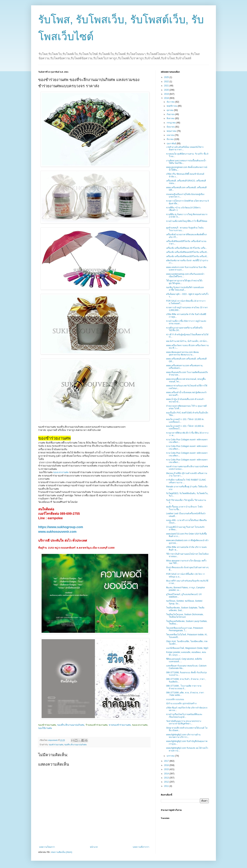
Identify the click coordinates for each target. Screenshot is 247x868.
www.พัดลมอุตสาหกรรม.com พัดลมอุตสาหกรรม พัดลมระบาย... (182, 353)
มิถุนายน (171, 127)
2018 (167, 98)
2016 (167, 765)
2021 (167, 86)
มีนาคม (170, 139)
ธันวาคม (171, 102)
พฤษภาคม (172, 131)
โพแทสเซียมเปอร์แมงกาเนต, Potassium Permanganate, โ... (185, 629)
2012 (167, 782)
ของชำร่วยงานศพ (56, 745)
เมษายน (171, 135)
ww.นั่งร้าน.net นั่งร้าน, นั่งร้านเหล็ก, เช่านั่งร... (187, 341)
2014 (167, 774)
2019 (167, 94)
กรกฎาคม (171, 123)
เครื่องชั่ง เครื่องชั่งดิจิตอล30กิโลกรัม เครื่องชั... (187, 252)
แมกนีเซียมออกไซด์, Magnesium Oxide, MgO (187, 648)
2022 (167, 82)
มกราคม (171, 756)
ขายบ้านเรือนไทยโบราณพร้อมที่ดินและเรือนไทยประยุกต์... (184, 716)
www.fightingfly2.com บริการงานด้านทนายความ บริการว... (183, 736)
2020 (167, 90)
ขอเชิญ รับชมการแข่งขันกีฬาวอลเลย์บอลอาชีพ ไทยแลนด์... (185, 289)
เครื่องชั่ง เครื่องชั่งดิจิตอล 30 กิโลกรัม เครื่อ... (187, 248)
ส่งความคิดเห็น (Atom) (62, 852)
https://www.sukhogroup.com (61, 527)
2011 (167, 786)
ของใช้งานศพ (45, 728)
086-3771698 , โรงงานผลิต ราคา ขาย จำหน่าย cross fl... (184, 687)
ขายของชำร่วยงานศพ (120, 725)
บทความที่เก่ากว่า (141, 847)
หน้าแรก (94, 847)
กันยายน (171, 114)
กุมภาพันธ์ (172, 144)
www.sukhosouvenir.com (57, 532)
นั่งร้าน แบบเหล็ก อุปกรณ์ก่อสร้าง (181, 703)
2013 (167, 778)
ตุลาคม (170, 110)
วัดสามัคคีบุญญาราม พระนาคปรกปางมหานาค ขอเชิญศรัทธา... (184, 722)
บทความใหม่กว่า (47, 847)
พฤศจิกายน (172, 106)
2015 (167, 769)
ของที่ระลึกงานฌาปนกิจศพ (71, 725)
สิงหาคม (171, 118)
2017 (167, 761)
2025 (167, 77)
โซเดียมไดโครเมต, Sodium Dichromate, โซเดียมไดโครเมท (185, 616)
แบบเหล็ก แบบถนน (175, 699)
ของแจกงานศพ (61, 472)
